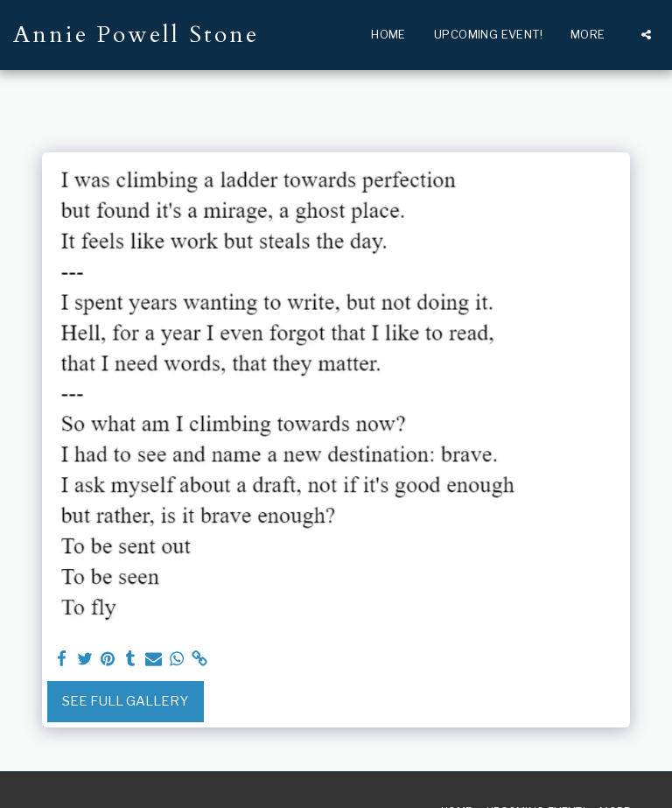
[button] (646, 35)
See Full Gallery (125, 701)
